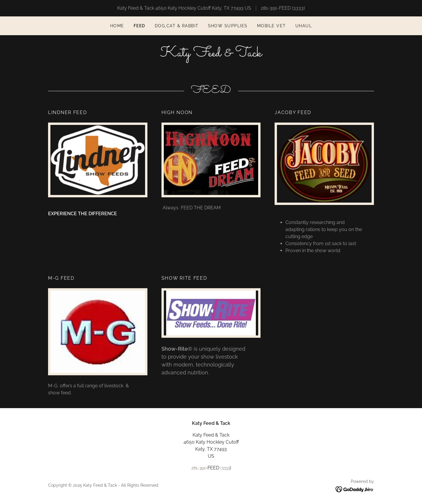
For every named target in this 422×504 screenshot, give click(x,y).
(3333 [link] (298, 8)
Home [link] (117, 26)
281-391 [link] (269, 8)
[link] (211, 55)
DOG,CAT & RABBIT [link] (177, 26)
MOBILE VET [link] (272, 26)
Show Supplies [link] (228, 26)
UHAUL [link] (304, 26)
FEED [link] (139, 26)
